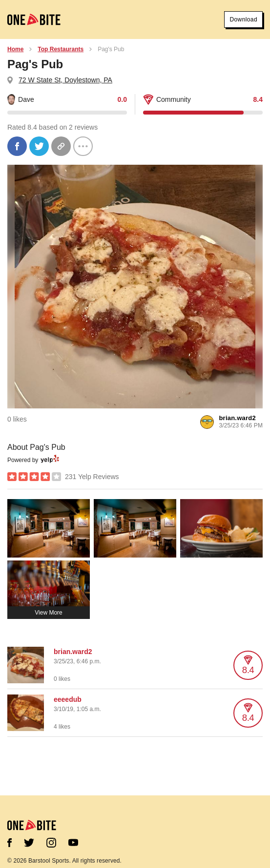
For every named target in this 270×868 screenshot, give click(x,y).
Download (243, 19)
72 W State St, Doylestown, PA (65, 80)
